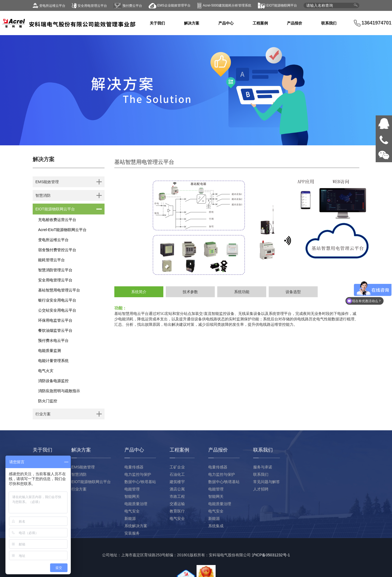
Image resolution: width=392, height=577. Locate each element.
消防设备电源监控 (53, 381)
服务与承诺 (263, 467)
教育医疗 (177, 511)
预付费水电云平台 (53, 340)
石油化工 (177, 474)
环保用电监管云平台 (55, 320)
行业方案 (79, 489)
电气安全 (132, 511)
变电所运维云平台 (53, 240)
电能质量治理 (136, 504)
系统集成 (216, 526)
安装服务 (132, 533)
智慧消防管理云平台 (55, 270)
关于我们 (157, 23)
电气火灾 (46, 371)
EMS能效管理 (83, 467)
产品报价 (295, 23)
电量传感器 (134, 467)
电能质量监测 (50, 351)
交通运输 (177, 504)
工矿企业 (177, 467)
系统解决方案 (136, 526)
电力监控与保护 (138, 474)
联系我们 (329, 23)
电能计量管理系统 (53, 361)
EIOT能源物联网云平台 (91, 482)
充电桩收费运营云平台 (57, 220)
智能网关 (132, 496)
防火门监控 (48, 401)
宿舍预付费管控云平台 (57, 250)
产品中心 (226, 23)
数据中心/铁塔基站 (140, 482)
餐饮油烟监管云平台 (55, 330)
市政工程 (177, 496)
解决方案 (192, 23)
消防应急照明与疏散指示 (59, 391)
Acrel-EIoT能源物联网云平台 (62, 230)
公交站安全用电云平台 (57, 310)
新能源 (130, 518)
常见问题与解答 (267, 482)
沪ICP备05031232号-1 (271, 555)
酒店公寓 (177, 489)
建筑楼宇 (177, 482)
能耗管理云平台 (51, 260)
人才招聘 (261, 489)
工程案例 (260, 23)
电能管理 (132, 489)
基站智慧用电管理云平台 (59, 290)
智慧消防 (79, 474)
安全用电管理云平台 (55, 280)
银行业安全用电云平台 (57, 300)
